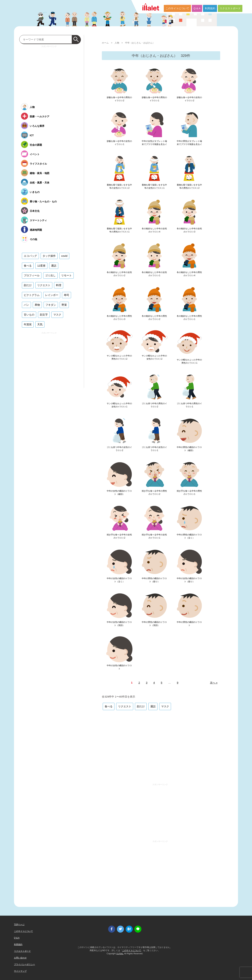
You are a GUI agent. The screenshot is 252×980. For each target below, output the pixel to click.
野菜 (64, 305)
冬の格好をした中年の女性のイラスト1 (154, 274)
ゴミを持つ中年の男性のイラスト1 (189, 405)
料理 (59, 285)
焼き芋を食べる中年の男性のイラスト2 (154, 493)
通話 (153, 706)
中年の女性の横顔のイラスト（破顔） (119, 493)
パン (26, 305)
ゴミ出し (50, 275)
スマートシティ (38, 220)
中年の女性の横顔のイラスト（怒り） (189, 580)
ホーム (105, 43)
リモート (66, 275)
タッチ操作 (49, 256)
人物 (117, 43)
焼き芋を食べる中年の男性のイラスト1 (189, 493)
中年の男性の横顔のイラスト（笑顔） (154, 624)
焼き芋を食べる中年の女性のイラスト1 (154, 536)
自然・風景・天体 (40, 183)
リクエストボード (230, 8)
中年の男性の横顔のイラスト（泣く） (189, 536)
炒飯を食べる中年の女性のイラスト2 (189, 99)
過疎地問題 (36, 230)
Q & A (197, 8)
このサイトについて (177, 8)
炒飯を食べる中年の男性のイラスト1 (154, 99)
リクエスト (125, 706)
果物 (37, 305)
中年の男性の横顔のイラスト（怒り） (154, 580)
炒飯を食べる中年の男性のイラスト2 (119, 99)
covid (64, 256)
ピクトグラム (32, 295)
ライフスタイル (38, 164)
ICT (32, 135)
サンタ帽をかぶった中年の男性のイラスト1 (189, 361)
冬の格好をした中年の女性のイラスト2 (119, 274)
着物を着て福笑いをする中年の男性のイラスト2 (189, 186)
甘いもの (29, 315)
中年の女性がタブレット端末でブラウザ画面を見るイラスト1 (154, 144)
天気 (40, 324)
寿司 (66, 295)
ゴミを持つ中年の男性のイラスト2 (154, 405)
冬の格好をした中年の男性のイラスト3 (119, 318)
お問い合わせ (20, 958)
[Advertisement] (161, 746)
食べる (109, 706)
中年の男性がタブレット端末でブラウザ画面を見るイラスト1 (189, 144)
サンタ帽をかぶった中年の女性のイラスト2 (154, 357)
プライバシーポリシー (24, 964)
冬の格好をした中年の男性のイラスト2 (154, 318)
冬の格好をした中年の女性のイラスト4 (154, 230)
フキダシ (51, 305)
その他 (33, 239)
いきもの (35, 192)
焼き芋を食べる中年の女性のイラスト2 (119, 536)
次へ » (214, 683)
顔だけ (141, 706)
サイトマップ (20, 971)
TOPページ (19, 925)
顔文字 (44, 315)
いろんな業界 (37, 126)
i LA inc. (120, 954)
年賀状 (28, 324)
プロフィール (32, 275)
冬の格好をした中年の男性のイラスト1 (189, 318)
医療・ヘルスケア (40, 116)
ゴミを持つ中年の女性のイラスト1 (154, 449)
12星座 (41, 266)
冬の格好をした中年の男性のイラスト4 (189, 274)
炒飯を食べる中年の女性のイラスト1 (119, 143)
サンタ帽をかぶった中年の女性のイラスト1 (119, 405)
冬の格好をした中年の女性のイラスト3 (189, 230)
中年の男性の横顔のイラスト (189, 624)
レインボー (52, 295)
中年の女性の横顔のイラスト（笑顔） (119, 624)
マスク (165, 706)
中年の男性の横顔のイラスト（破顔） (189, 449)
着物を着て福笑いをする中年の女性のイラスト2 (119, 186)
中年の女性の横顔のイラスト (119, 667)
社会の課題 (36, 145)
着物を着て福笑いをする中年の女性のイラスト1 (154, 186)
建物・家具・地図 (40, 173)
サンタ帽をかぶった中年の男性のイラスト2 (119, 357)
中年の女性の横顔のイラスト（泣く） (119, 580)
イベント (35, 154)
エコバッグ (30, 256)
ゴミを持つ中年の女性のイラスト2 (119, 449)
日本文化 (35, 211)
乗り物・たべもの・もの (43, 201)
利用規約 (210, 8)
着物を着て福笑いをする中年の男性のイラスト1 (119, 230)
